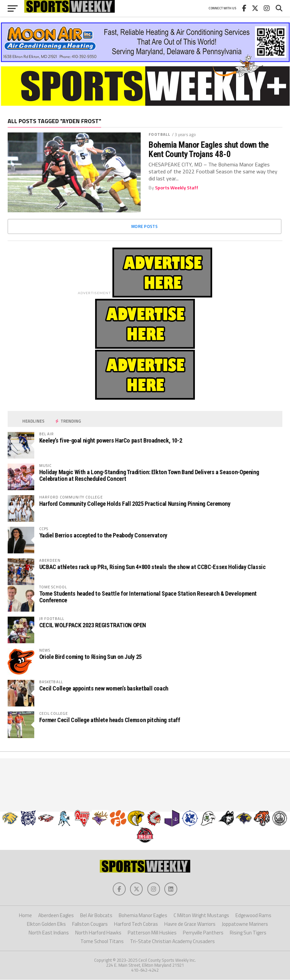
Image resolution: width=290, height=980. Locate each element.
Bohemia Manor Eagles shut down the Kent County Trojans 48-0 (209, 149)
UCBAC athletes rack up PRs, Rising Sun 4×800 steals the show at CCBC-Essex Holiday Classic (152, 567)
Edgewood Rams (253, 916)
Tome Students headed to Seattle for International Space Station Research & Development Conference (148, 597)
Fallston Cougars (90, 924)
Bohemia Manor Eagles (143, 916)
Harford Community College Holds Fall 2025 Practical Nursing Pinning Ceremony (135, 504)
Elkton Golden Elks (46, 924)
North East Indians (49, 933)
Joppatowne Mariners (245, 924)
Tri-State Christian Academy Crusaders (172, 942)
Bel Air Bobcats (96, 916)
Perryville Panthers (203, 933)
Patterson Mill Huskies (152, 933)
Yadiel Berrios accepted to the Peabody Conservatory (103, 535)
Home (25, 916)
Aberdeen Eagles (56, 916)
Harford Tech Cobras (136, 924)
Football (159, 134)
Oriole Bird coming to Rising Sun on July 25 (90, 657)
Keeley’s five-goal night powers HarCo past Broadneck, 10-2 (111, 440)
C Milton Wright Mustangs (201, 916)
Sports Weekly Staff (177, 188)
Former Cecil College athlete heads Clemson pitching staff (110, 720)
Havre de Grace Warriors (190, 924)
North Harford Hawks (98, 933)
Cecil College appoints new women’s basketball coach (104, 688)
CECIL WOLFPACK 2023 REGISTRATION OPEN (93, 625)
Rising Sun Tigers (248, 933)
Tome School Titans (102, 942)
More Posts (145, 226)
